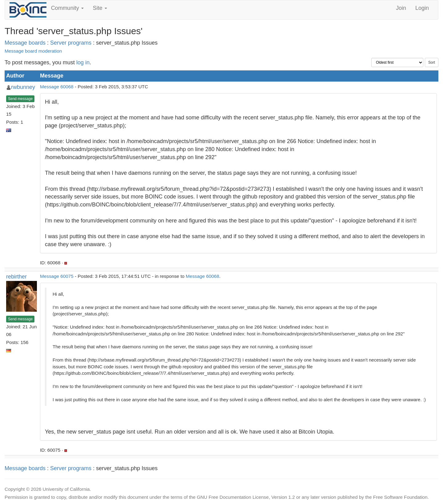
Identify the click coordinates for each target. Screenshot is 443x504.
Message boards (25, 43)
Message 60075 (57, 276)
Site (100, 8)
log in (83, 62)
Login (422, 8)
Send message (20, 99)
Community (67, 8)
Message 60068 (57, 87)
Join (401, 8)
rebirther (16, 277)
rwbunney (23, 87)
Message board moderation (33, 51)
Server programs (71, 43)
